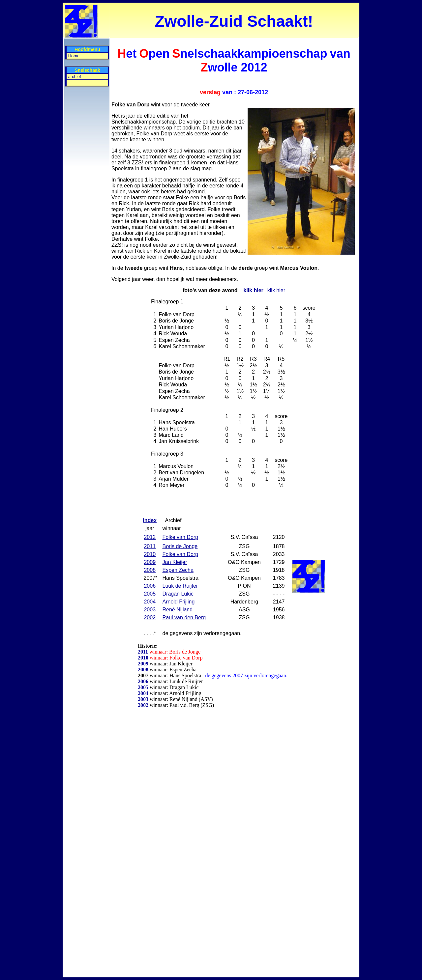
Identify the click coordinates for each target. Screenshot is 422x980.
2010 (144, 658)
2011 (144, 652)
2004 (143, 693)
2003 (143, 699)
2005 (143, 687)
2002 (143, 705)
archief (75, 77)
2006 (143, 681)
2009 (143, 664)
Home (74, 56)
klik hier (253, 290)
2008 (143, 670)
